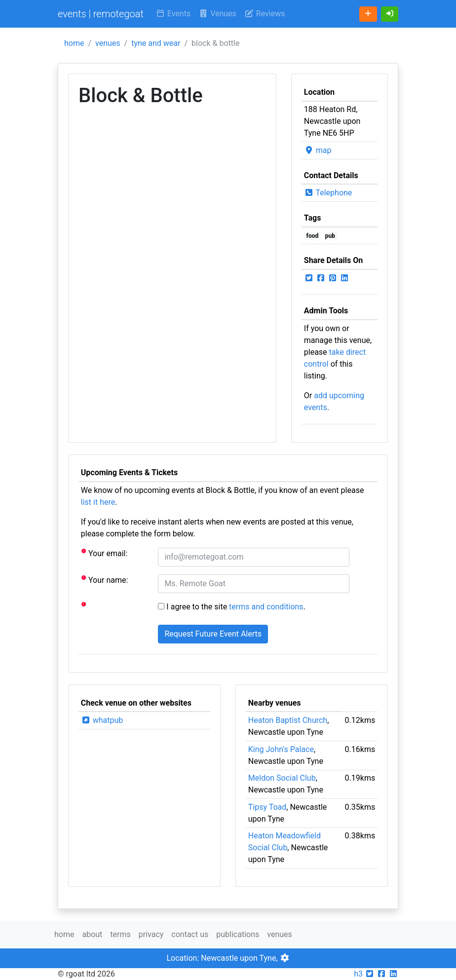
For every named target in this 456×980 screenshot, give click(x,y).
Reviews (265, 14)
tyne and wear (156, 43)
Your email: (104, 553)
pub (330, 236)
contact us (190, 934)
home (74, 43)
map (318, 150)
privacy (151, 934)
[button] (390, 14)
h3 (358, 974)
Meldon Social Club (282, 778)
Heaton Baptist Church (288, 720)
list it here (98, 502)
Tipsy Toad (267, 807)
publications (238, 934)
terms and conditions (266, 607)
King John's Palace (281, 749)
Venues (217, 14)
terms (120, 934)
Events (173, 14)
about (92, 934)
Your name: (105, 580)
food (313, 236)
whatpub (102, 720)
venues (108, 43)
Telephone (328, 193)
